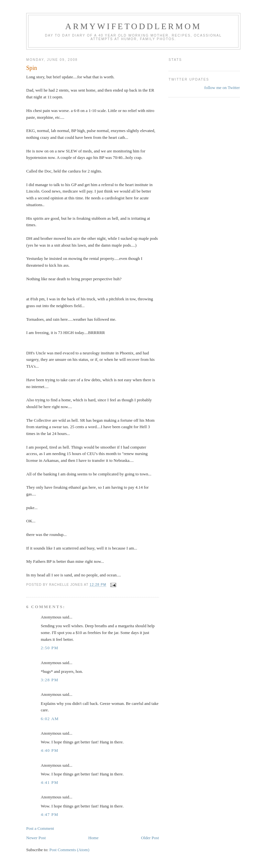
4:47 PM (50, 814)
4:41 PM (50, 782)
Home (94, 838)
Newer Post (36, 838)
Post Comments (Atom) (70, 850)
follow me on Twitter (222, 88)
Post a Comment (40, 828)
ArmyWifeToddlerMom (133, 26)
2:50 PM (50, 648)
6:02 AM (50, 719)
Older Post (150, 838)
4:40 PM (50, 750)
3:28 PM (50, 680)
